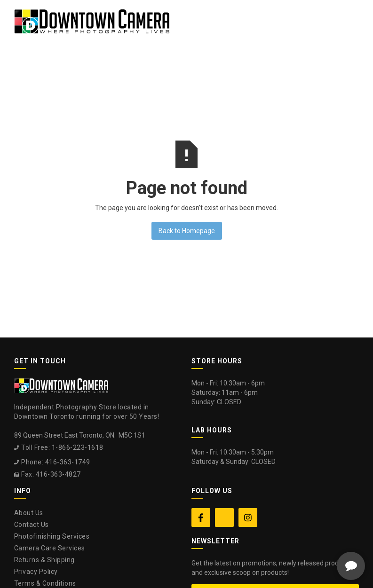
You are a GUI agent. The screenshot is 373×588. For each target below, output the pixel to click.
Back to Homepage (187, 231)
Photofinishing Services (52, 536)
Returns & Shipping (44, 560)
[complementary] (305, 536)
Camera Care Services (50, 548)
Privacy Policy (36, 572)
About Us (29, 513)
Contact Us (32, 525)
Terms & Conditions (45, 583)
